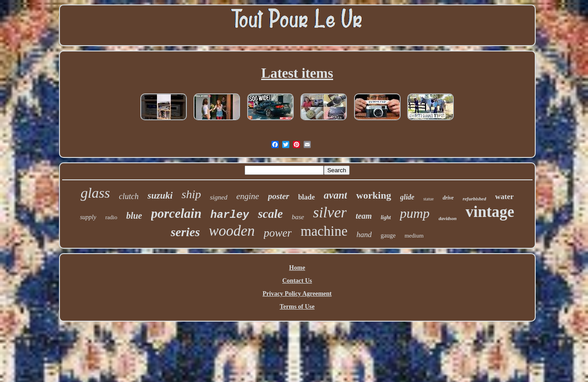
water (504, 197)
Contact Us (297, 281)
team (364, 216)
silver (330, 212)
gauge (388, 236)
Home (297, 268)
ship (191, 194)
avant (335, 195)
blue (134, 216)
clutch (129, 196)
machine (324, 231)
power (278, 233)
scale (270, 214)
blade (307, 197)
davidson (448, 218)
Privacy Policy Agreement (297, 294)
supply (88, 217)
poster (279, 196)
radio (111, 217)
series (185, 232)
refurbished (475, 199)
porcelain (176, 213)
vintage (490, 212)
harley (230, 215)
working (373, 195)
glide (407, 197)
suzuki (160, 195)
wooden (232, 231)
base (298, 217)
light (386, 217)
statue (429, 199)
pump (415, 213)
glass (95, 193)
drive (448, 198)
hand (364, 235)
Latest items (297, 73)
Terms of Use (297, 307)
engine (248, 196)
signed (218, 197)
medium (414, 236)
